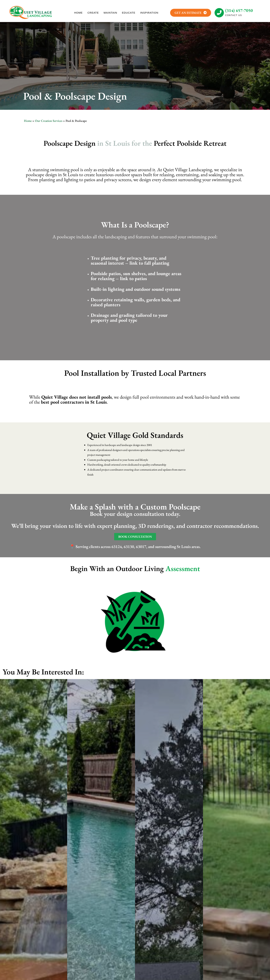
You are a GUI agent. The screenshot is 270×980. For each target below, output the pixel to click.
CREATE (93, 13)
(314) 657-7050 (239, 10)
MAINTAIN (110, 13)
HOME (78, 13)
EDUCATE (129, 13)
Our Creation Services (49, 121)
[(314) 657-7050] (219, 13)
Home (28, 121)
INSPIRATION (149, 13)
